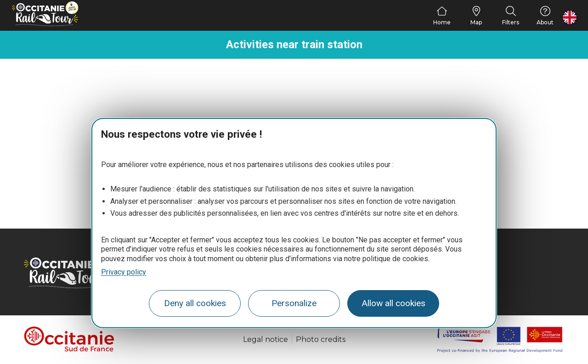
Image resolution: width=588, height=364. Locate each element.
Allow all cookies (393, 303)
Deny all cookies (195, 303)
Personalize (294, 303)
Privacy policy (124, 272)
